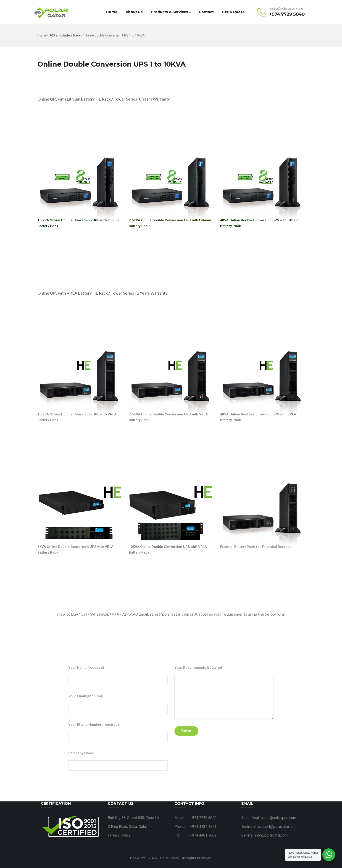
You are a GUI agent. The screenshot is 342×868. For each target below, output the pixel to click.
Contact (206, 12)
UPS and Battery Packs (65, 35)
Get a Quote (233, 12)
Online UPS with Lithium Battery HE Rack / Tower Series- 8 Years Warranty (104, 99)
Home (112, 12)
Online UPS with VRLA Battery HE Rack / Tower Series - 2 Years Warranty (103, 293)
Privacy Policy (119, 835)
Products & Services (171, 12)
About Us (134, 12)
